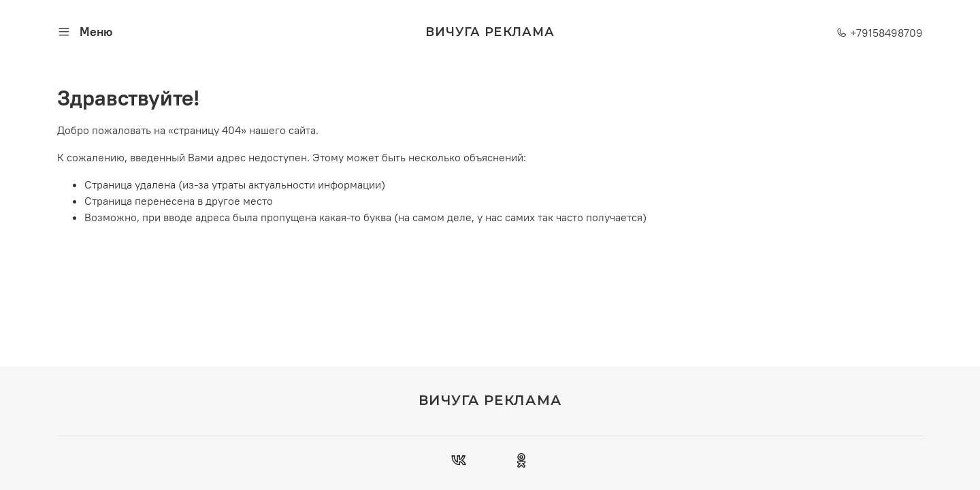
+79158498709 (880, 33)
